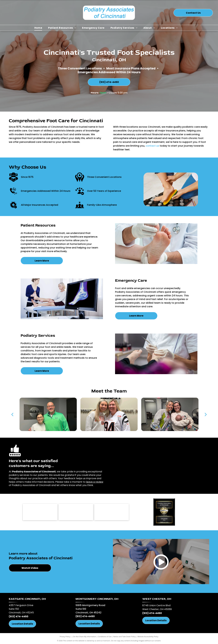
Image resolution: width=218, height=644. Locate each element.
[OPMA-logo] (40, 512)
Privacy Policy (65, 636)
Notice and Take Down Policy (125, 636)
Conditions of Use (105, 636)
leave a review (95, 482)
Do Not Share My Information (85, 636)
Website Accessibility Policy (148, 636)
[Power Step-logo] (112, 512)
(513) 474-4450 (19, 616)
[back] (12, 414)
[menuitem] (38, 28)
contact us (152, 146)
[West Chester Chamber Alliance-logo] (76, 512)
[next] (206, 414)
